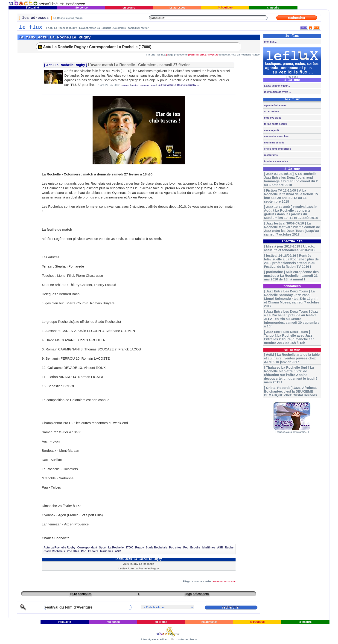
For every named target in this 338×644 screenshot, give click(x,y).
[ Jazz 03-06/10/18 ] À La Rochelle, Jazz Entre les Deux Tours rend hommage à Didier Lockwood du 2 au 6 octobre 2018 (291, 179)
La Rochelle (116, 548)
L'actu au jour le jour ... (277, 86)
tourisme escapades (276, 161)
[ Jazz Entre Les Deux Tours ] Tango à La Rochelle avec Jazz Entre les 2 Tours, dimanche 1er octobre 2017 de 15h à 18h (289, 337)
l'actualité (33, 8)
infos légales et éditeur (155, 639)
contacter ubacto (187, 639)
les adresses (177, 8)
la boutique (225, 8)
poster (135, 85)
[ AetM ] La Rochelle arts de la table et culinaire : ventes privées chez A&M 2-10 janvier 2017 (292, 358)
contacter (145, 85)
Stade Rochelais (156, 548)
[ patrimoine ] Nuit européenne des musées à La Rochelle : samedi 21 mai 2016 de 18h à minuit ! (291, 276)
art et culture (271, 111)
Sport (103, 548)
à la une (150, 55)
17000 (130, 548)
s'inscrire (273, 8)
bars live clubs (272, 118)
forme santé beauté (275, 124)
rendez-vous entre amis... (292, 432)
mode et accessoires (276, 136)
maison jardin (272, 130)
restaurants (271, 155)
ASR (220, 548)
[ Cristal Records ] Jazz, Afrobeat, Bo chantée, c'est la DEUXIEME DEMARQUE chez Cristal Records (290, 391)
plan (153, 85)
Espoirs (195, 548)
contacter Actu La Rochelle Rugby (239, 55)
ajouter (126, 85)
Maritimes (209, 548)
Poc (186, 548)
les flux (161, 55)
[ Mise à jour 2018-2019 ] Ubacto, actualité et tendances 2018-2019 (290, 248)
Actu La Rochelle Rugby (66, 65)
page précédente (177, 55)
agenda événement (275, 105)
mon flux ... (270, 42)
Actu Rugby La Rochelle (139, 564)
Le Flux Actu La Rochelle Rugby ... (178, 85)
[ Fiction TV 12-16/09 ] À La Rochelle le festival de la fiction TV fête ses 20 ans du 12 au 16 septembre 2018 (291, 196)
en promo (129, 8)
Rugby (139, 548)
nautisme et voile (274, 143)
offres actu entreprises (277, 149)
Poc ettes (175, 548)
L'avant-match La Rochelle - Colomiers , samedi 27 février (139, 65)
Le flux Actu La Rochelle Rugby (138, 568)
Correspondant (87, 548)
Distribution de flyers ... (277, 92)
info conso (81, 8)
